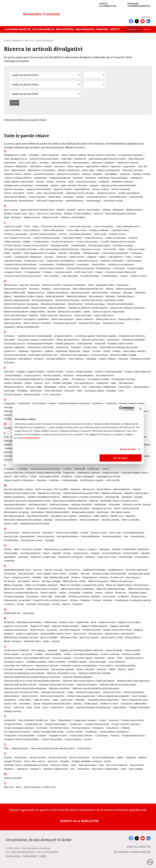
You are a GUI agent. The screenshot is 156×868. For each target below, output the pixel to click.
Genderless (98, 403)
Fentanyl (38, 383)
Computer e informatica (112, 261)
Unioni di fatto (84, 748)
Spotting (78, 704)
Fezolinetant (102, 383)
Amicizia (86, 174)
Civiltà (7, 253)
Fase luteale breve (105, 375)
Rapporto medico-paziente (94, 626)
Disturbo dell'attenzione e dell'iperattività (24, 312)
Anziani (55, 185)
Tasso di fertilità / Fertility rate (33, 720)
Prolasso (74, 600)
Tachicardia (10, 720)
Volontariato (83, 769)
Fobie (80, 391)
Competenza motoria (87, 261)
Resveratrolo (80, 634)
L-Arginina (9, 469)
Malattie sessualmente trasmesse (44, 497)
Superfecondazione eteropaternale (93, 707)
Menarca (30, 508)
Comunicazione (134, 261)
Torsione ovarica (74, 732)
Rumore (56, 641)
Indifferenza (10, 444)
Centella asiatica (41, 242)
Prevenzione (33, 596)
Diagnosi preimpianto (58, 293)
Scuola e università (110, 654)
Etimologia (91, 359)
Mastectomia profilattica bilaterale (70, 501)
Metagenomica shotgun (83, 512)
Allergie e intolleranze (69, 170)
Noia (126, 536)
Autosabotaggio (93, 201)
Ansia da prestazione (86, 182)
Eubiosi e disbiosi (107, 359)
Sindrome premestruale (53, 692)
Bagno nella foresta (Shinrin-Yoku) (37, 210)
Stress (46, 707)
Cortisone (47, 272)
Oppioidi (56, 553)
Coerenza (49, 257)
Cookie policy (30, 856)
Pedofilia (37, 577)
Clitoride (63, 253)
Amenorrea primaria (44, 174)
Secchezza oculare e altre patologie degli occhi (27, 658)
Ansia (71, 182)
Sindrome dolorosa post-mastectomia (118, 685)
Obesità (8, 549)
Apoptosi (94, 185)
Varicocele (53, 761)
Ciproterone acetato (91, 249)
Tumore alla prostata (52, 739)
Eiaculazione (113, 340)
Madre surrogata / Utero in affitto (52, 489)
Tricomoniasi (101, 735)
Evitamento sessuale (140, 359)
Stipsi (29, 707)
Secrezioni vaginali (83, 658)
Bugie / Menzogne (13, 217)
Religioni (138, 630)
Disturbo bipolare (58, 308)
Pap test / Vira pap (53, 570)
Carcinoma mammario (80, 234)
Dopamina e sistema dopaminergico (22, 327)
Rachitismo (9, 622)
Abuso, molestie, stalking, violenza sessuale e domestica (89, 155)
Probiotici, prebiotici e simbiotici (84, 596)
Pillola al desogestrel (98, 581)
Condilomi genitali (65, 264)
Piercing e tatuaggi (51, 581)
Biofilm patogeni (134, 210)
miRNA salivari (101, 516)
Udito (7, 748)
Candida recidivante (99, 230)
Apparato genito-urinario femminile (118, 185)
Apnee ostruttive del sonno (74, 185)
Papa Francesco (73, 570)
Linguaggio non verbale (108, 476)
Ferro (48, 383)
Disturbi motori (75, 304)
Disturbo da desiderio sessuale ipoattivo (88, 308)
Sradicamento (91, 704)
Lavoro (106, 469)
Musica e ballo (11, 524)
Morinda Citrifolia (111, 520)
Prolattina (85, 600)
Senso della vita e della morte (18, 665)
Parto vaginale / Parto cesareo (52, 574)
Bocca (32, 213)
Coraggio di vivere (13, 272)
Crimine (99, 272)
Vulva (124, 769)
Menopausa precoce (102, 508)
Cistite (122, 249)
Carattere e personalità (15, 234)
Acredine (44, 163)
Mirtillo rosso (117, 516)
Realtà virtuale (37, 630)
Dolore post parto (13, 323)
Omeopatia (104, 549)
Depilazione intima (105, 285)
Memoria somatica (14, 508)
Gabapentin (10, 403)
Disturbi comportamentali (17, 300)
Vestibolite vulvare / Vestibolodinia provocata (26, 765)
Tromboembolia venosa (133, 735)
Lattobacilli (79, 469)
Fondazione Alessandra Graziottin (139, 5)
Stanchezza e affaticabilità (134, 704)
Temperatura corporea (85, 720)
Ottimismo (90, 557)
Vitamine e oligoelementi (56, 769)
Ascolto (30, 193)
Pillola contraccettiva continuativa (77, 589)
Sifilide (112, 669)
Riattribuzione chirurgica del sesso (21, 637)
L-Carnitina (22, 469)
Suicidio (70, 707)
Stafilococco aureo (109, 704)
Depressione (123, 285)
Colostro (138, 257)
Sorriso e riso (10, 704)
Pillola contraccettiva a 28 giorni (43, 589)
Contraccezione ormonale (51, 268)
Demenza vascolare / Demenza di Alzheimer (64, 285)
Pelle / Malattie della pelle (56, 577)
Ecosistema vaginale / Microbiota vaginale (96, 336)
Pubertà (66, 604)
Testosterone (113, 728)
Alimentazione (18, 170)
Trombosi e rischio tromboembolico (21, 739)
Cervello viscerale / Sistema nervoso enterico (26, 245)
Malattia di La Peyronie (49, 493)
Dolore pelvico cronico (130, 319)
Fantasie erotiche (55, 372)
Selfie (120, 658)
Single (70, 692)
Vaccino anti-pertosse (79, 757)
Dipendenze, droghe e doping (29, 296)
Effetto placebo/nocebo (68, 340)
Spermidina (25, 704)
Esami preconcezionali (15, 355)
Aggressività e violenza (97, 166)
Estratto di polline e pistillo (123, 355)
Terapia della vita (33, 724)
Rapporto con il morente (16, 626)
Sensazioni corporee (14, 662)
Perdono (104, 577)
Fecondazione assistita (99, 379)
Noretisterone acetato (32, 540)
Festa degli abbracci (84, 383)
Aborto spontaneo (50, 155)
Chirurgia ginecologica (99, 245)
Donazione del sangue (90, 323)
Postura (99, 593)
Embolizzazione (85, 343)
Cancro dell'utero (32, 230)
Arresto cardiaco (101, 189)
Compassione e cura (34, 261)
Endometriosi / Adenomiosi (40, 347)
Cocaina (8, 257)
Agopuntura (129, 166)
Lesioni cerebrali (110, 473)
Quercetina (29, 613)
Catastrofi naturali (94, 238)
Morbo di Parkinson (90, 520)
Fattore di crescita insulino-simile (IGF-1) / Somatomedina (32, 379)
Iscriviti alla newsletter (108, 5)
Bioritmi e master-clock (15, 213)
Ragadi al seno (67, 622)
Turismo (88, 739)
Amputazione (41, 178)
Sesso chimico (106, 665)
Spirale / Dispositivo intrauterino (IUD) (52, 704)
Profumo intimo (139, 596)
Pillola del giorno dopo (139, 589)
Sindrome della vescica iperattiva (133, 681)
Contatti (115, 29)
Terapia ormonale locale (97, 724)
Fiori (84, 387)
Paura (7, 577)
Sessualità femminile (126, 665)
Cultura (124, 276)
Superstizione (120, 707)
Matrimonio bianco (38, 504)
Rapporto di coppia (40, 626)
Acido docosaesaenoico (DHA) (44, 159)
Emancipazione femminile (40, 343)
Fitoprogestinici (141, 387)
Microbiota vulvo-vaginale (64, 516)
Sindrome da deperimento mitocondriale (24, 673)
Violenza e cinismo (60, 765)
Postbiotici (88, 593)
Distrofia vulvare (126, 296)
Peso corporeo (133, 577)
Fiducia (63, 387)
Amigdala (97, 174)
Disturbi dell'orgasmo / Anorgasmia (21, 304)
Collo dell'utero (116, 257)
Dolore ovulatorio (85, 319)
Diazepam (116, 293)
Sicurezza (101, 669)
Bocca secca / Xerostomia (49, 213)
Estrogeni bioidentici (56, 359)
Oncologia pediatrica (30, 553)
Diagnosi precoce (36, 293)
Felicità (28, 383)
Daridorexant (11, 285)
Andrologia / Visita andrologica (113, 178)
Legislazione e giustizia (88, 473)
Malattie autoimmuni (112, 493)
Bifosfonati (118, 210)
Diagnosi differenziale (15, 293)
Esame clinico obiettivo (134, 351)
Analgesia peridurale (60, 178)
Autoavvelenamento (97, 197)
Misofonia (131, 516)
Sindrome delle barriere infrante (20, 685)
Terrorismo (42, 728)
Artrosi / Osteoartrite (14, 193)
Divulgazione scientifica (70, 312)
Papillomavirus (116, 570)
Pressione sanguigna (14, 596)
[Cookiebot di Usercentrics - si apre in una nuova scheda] (121, 409)
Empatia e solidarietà (14, 347)
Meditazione (101, 504)
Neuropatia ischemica (68, 536)
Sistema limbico (12, 696)
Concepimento (46, 264)
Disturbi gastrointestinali (53, 304)
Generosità (111, 403)
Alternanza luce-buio (133, 170)
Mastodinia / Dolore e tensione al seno (119, 501)
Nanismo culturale (31, 533)
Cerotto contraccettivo (87, 242)
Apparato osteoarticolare (39, 189)
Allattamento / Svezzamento (42, 170)
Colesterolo (61, 257)
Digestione (140, 293)
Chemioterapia (78, 245)
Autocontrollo (136, 197)
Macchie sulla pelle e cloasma (18, 489)
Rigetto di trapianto (89, 637)
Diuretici (52, 312)
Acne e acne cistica (28, 163)
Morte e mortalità (131, 520)
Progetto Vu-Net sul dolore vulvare (50, 600)
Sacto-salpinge (38, 650)
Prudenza (10, 604)
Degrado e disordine (30, 285)
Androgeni (90, 178)
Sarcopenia (27, 654)
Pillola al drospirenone (122, 581)
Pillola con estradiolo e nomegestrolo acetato (82, 585)
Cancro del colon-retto (80, 226)
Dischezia (110, 296)
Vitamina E (36, 769)
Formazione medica (94, 391)
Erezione (97, 351)
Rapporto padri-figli (120, 626)
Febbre (66, 379)
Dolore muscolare (83, 315)
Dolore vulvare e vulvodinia (37, 323)
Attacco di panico (37, 197)
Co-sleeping (136, 253)
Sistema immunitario (134, 692)
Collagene (91, 257)
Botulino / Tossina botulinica (78, 213)
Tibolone (126, 728)
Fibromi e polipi (34, 387)
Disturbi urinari (39, 308)
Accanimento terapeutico (131, 155)
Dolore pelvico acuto (106, 319)
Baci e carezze (11, 210)
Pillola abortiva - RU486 (74, 581)
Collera (102, 257)
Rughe (46, 641)
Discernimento (96, 296)
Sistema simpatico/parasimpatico (113, 696)
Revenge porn (96, 634)
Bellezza (107, 210)
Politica (63, 593)
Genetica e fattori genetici (132, 403)
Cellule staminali (12, 242)
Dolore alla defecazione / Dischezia (21, 315)
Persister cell (117, 577)
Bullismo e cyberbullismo (73, 217)
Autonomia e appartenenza (50, 201)
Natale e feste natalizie (67, 533)
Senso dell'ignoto (117, 662)
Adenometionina (81, 163)
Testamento (98, 728)
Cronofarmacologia (90, 276)
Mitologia (48, 520)
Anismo (50, 182)
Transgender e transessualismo (19, 735)
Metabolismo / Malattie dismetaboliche (50, 512)
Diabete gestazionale (126, 289)
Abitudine (34, 155)
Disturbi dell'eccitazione (67, 300)
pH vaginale (24, 581)
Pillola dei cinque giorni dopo (111, 589)
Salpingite (53, 650)
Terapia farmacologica (56, 724)
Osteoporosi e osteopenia (70, 557)
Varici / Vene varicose (35, 761)
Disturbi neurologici (95, 304)
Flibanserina (36, 391)
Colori (129, 257)
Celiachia (133, 238)
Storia (37, 707)
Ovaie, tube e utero (107, 557)
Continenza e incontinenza (121, 264)
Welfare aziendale (13, 778)
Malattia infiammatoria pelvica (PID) (81, 493)
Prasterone (121, 593)
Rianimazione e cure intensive (120, 634)
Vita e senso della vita (117, 765)
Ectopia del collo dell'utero (132, 336)
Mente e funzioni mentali (127, 508)
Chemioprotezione (60, 245)
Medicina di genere (59, 504)
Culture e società (138, 276)
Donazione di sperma (113, 323)
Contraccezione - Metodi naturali (20, 268)
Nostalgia (49, 540)
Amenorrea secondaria (68, 174)
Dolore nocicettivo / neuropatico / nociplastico (26, 319)
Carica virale (100, 234)
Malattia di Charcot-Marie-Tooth (20, 493)
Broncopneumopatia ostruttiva (121, 213)
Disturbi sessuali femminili (120, 304)
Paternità (85, 574)
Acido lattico (10, 163)
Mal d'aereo (88, 489)
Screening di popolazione (86, 654)
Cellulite (27, 242)
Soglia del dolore (42, 700)
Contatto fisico (98, 264)
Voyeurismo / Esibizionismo (105, 769)
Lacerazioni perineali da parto (46, 469)
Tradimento (91, 732)
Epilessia (49, 351)
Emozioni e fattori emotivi (120, 343)
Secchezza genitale (131, 654)
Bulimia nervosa (32, 217)
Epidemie (24, 351)
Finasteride (74, 387)
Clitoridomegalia (91, 253)
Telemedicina (65, 720)
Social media (25, 700)
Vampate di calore (13, 761)
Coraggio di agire (135, 268)
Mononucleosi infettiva (66, 520)
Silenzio (122, 669)
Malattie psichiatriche (15, 497)
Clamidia (17, 253)
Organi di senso (81, 553)
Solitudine (80, 700)
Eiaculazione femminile (133, 340)
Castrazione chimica (72, 238)
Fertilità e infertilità (62, 383)
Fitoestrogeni (125, 387)
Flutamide (69, 391)
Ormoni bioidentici (111, 553)
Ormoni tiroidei (131, 553)
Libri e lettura (21, 476)
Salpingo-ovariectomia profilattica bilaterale (82, 650)
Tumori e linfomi (73, 739)
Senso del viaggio (98, 662)
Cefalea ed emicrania (116, 238)
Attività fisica (55, 197)
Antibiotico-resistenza (122, 182)
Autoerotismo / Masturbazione (19, 201)
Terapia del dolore (13, 724)
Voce (73, 769)
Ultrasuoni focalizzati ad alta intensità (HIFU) (53, 748)
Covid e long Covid (83, 272)
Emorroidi (100, 343)
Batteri (81, 210)
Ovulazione (9, 561)
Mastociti (94, 501)
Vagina (120, 757)
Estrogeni (39, 359)
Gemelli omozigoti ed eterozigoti (74, 403)
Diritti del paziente (55, 296)
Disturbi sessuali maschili (16, 308)
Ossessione (23, 557)
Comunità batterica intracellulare (20, 264)
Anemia (40, 182)
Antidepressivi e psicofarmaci (18, 185)
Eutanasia (123, 359)
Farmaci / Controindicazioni (109, 372)
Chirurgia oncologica (123, 245)
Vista (101, 765)
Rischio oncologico (13, 641)
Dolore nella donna (104, 315)
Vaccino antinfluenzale (103, 757)
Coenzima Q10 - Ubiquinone (28, 257)
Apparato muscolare (14, 189)
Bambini (71, 210)
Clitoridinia (75, 253)
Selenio (111, 658)
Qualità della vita (12, 613)
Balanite (61, 210)
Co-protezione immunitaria (115, 253)
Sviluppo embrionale (139, 707)
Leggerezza (69, 473)
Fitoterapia (9, 391)
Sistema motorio (30, 696)
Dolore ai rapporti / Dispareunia (109, 312)
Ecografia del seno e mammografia (35, 336)
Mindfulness (85, 516)
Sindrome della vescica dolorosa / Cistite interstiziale (89, 681)
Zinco (19, 787)
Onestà (46, 553)
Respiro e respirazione (27, 634)
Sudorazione (57, 707)
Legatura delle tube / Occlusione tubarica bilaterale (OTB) (32, 473)
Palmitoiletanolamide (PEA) (17, 570)
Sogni (55, 700)
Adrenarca (59, 166)
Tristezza (115, 735)
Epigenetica (37, 351)
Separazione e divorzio (47, 665)
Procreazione (109, 596)
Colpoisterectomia (13, 261)
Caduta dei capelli (13, 226)
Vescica (108, 761)
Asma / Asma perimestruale (50, 193)
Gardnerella (24, 403)
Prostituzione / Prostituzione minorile (133, 600)
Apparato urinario (63, 189)
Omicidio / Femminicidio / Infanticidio (130, 549)
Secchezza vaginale (62, 658)
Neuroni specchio (46, 536)
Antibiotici (104, 182)
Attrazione (69, 197)
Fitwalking (22, 391)
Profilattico (124, 596)
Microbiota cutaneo (121, 512)
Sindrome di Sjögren (87, 685)
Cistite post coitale (136, 249)
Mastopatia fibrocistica (15, 504)
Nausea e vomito (99, 533)
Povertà (109, 593)
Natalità (84, 533)
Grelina (8, 419)
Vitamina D (22, 769)
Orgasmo (95, 553)
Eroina (107, 351)
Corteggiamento (32, 272)
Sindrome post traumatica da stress (21, 692)
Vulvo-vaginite (136, 769)
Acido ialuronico (136, 159)
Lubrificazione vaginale (92, 480)
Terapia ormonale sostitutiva (126, 724)
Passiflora (74, 574)
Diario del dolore (100, 293)
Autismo (80, 197)
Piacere (36, 581)
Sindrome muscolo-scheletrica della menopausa (96, 688)
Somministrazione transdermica (103, 700)
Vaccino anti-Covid (58, 757)
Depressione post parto (15, 289)
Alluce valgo (88, 170)
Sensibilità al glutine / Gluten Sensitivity (46, 662)
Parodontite (10, 574)
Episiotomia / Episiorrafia (68, 351)
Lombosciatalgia (70, 480)
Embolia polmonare (65, 343)
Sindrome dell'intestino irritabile (95, 673)
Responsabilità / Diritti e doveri (56, 634)
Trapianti (42, 735)
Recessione (52, 630)
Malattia (137, 489)
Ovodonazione (142, 557)
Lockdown (54, 480)
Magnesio (75, 489)
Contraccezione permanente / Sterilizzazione (88, 268)
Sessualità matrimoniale (37, 669)
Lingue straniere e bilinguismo (19, 480)
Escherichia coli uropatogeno (75, 355)
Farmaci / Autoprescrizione (79, 372)
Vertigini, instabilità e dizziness (87, 761)
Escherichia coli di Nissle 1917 (43, 355)
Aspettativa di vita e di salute (80, 193)
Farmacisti (69, 375)
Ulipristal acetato (20, 748)
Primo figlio (60, 596)
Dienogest (128, 293)
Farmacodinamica (85, 375)
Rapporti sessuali (107, 622)
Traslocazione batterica (81, 735)
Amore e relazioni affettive (18, 178)
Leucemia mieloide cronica (135, 473)
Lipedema (42, 480)
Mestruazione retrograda (16, 512)
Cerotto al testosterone (63, 242)
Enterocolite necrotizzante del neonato (119, 347)
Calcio (27, 226)
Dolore (87, 312)
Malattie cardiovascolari (136, 493)
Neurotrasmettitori (112, 536)
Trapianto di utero (58, 735)
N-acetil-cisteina (12, 533)
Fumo (121, 391)
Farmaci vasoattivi (52, 375)
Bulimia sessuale (50, 217)
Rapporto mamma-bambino (65, 626)
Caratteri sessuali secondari (43, 234)
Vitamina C (9, 769)
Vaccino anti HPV (38, 757)
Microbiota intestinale (38, 516)
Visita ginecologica (88, 765)
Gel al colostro (39, 403)
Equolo (86, 351)
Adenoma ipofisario (61, 163)
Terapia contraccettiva (132, 720)
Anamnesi (78, 178)
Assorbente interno (106, 193)
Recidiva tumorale (92, 630)
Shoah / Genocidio (85, 669)
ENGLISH (147, 29)
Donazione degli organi (65, 323)
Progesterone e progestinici (17, 600)
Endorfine (76, 347)
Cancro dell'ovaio (12, 230)
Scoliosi (67, 654)
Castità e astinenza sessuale (47, 238)
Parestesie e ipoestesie (136, 570)
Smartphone (10, 700)
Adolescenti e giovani (128, 163)
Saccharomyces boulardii (16, 650)
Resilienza (9, 634)
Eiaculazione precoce (14, 343)
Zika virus (9, 787)
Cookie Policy (32, 438)
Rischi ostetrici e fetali (112, 637)
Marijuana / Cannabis (132, 497)
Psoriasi (56, 604)
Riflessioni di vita (69, 637)
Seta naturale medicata (63, 669)
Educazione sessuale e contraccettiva (36, 340)
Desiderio (46, 289)
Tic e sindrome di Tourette (17, 732)
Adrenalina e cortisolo (41, 166)
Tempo (103, 720)
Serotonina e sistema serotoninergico (79, 665)
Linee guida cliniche (49, 476)
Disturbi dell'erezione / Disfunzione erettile (103, 300)
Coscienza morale (63, 272)
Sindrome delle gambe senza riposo (57, 685)
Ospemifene (10, 557)
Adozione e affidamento (16, 166)
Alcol (6, 170)
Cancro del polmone (104, 226)
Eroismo (117, 351)
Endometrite (62, 347)
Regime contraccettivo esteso (117, 630)
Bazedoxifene (94, 210)
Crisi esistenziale (70, 276)
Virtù (74, 765)
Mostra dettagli (128, 449)
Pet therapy (10, 581)
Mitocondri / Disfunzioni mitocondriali (23, 520)
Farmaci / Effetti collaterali (138, 372)
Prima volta (47, 596)
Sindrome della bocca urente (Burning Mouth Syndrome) (32, 681)
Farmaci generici (32, 375)
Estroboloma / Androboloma (18, 359)
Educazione (10, 340)
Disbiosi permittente (77, 296)
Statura (8, 707)
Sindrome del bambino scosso (61, 673)
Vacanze (8, 757)
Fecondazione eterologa (123, 379)
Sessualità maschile (13, 669)
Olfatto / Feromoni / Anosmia (28, 549)
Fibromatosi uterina (14, 387)
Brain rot (99, 213)
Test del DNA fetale (60, 728)
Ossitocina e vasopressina (43, 557)
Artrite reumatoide (121, 189)
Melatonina (115, 504)
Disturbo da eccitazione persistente (128, 308)
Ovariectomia (126, 557)
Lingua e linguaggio (84, 476)
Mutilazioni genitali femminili (35, 524)
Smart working (139, 696)
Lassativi (67, 469)
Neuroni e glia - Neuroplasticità (19, 536)
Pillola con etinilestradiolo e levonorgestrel (127, 585)
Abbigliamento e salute (15, 155)
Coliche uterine (77, 257)
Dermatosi (34, 289)
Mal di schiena (104, 489)
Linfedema (67, 476)
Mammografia (112, 497)
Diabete (110, 289)
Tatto (53, 720)
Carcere (63, 234)
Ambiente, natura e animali (18, 174)
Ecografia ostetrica (63, 336)
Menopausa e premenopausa (51, 508)
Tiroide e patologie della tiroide (48, 732)
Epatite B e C (10, 351)
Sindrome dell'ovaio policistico (78, 677)
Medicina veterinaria (82, 504)
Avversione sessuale (113, 201)
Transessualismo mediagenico (114, 732)
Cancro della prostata (53, 230)
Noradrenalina (11, 540)
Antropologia (42, 185)
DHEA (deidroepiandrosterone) (88, 289)
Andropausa (137, 178)
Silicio (131, 669)
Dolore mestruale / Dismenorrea (56, 315)
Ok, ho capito (120, 458)
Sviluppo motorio (12, 711)
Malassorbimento (122, 489)
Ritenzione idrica (33, 641)
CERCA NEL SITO (134, 29)
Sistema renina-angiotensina (81, 696)
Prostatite (108, 600)
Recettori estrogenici (70, 630)
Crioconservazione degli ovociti (121, 272)
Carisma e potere (117, 234)
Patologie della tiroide (139, 574)
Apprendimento (82, 189)
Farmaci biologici (13, 375)
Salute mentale (11, 654)
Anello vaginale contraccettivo (19, 182)
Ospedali (145, 553)
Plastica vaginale (49, 593)
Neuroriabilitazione (90, 536)
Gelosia (52, 403)
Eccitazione (9, 336)
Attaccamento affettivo (15, 197)
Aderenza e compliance (103, 163)
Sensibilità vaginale (77, 662)
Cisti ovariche (110, 249)
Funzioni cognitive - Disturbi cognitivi (22, 394)
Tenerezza (114, 720)
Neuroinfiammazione (134, 533)
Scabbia (39, 654)
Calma (35, 226)
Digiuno (8, 296)
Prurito (21, 604)
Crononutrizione (110, 276)
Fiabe (114, 383)
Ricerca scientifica (49, 637)
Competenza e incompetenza (60, 261)
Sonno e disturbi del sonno (135, 700)
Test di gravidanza (81, 728)
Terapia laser (76, 724)
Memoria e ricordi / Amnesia (137, 504)
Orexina (67, 553)
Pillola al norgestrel (13, 585)
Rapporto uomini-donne (16, 630)
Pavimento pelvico (21, 577)
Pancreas (38, 570)
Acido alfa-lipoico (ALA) (15, 159)
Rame (94, 622)
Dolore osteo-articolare (62, 319)
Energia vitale (90, 347)
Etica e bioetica (76, 359)
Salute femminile (114, 650)
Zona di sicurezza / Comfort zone (40, 787)
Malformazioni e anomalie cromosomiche (83, 497)
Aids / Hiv (143, 166)
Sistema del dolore (112, 692)
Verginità (65, 761)
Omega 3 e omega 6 (87, 549)
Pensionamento (90, 577)
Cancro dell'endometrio (128, 226)
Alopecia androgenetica (108, 170)
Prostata (97, 600)
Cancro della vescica (77, 230)
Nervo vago (115, 533)
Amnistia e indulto (141, 174)
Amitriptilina (111, 174)
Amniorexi (125, 174)
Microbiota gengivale (14, 516)
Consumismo (83, 264)
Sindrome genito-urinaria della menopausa (25, 688)
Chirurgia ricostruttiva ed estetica (21, 249)
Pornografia (75, 593)
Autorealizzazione (74, 201)
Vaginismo (131, 757)
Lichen (33, 476)
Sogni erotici (67, 700)
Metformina (103, 512)
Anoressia (61, 182)
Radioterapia (51, 622)
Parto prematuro (26, 574)
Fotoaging (111, 391)
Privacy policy (13, 856)
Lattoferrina (93, 469)
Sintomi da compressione (88, 692)
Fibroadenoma (126, 383)
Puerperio (77, 604)
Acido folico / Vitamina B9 (73, 159)
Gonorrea (9, 415)
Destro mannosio (62, 289)
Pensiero (76, 577)
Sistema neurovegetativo (52, 696)
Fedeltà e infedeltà (13, 383)
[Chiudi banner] (141, 409)
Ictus (6, 437)
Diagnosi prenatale (80, 293)
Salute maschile (133, 650)
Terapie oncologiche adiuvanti (19, 728)
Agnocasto (116, 166)
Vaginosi (142, 757)
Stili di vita (19, 707)
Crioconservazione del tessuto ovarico (23, 276)
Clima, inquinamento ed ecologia (40, 253)
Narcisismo (48, 533)
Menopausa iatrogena (79, 508)
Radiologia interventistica (30, 622)
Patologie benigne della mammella (109, 574)
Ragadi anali (82, 622)
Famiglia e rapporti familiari (30, 372)
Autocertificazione (118, 197)
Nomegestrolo (138, 536)
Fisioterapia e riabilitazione (103, 387)
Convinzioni (119, 268)
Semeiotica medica (134, 658)
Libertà (8, 476)
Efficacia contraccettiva (93, 340)
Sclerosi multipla (53, 654)
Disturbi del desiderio (42, 300)
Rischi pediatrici (133, 637)
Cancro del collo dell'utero (54, 226)
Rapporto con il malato (129, 622)
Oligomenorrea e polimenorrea (59, 549)
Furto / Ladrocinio (52, 394)
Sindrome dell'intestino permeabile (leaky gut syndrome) (32, 677)
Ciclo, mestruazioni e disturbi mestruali (59, 249)
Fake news (9, 372)
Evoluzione (9, 362)
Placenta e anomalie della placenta (21, 593)
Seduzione (100, 658)
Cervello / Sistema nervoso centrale (118, 242)
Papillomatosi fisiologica (94, 570)
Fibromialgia (50, 387)
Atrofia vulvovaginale (129, 193)
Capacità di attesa (120, 230)
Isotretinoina (143, 456)
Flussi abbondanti (53, 391)
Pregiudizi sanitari (138, 593)
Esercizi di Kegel (99, 355)
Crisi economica (51, 276)
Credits (42, 856)
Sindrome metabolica (59, 688)
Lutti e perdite (113, 480)
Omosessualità (11, 553)
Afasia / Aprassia (75, 166)
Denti (91, 285)
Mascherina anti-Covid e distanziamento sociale (27, 501)
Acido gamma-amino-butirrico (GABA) (107, 159)
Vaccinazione (21, 757)
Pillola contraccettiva (14, 589)
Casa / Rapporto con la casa (17, 238)
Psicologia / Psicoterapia (38, 604)
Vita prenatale (137, 765)
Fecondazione (79, 379)
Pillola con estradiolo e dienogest (41, 585)
